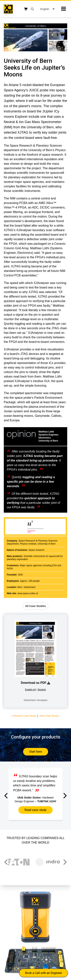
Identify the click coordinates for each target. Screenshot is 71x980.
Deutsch (42, 690)
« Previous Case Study (23, 716)
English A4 (30, 690)
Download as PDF (35, 683)
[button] (6, 796)
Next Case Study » (50, 716)
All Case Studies (36, 606)
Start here (36, 752)
